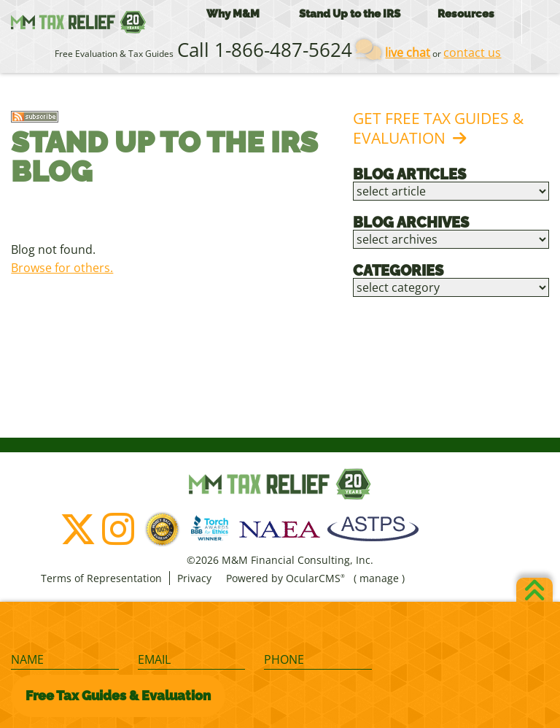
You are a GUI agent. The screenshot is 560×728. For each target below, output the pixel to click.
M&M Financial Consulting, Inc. (78, 22)
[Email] (191, 660)
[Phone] (318, 660)
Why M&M (233, 14)
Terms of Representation (101, 578)
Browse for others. (62, 268)
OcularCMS (315, 578)
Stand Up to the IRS (350, 14)
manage (379, 578)
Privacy (194, 578)
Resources (466, 14)
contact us (472, 53)
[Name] (65, 660)
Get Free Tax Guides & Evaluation (438, 128)
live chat (408, 53)
